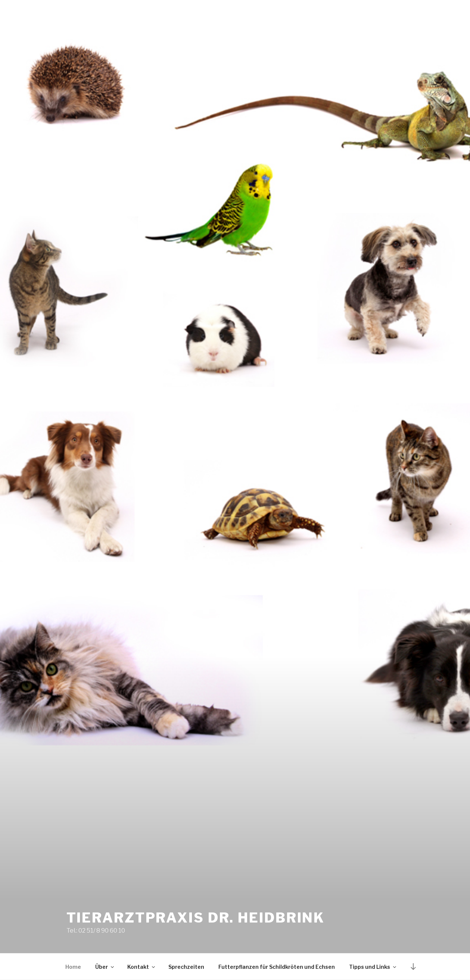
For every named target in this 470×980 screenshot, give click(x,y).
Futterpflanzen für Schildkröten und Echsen (277, 967)
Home (73, 967)
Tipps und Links (373, 967)
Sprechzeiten (186, 967)
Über (105, 967)
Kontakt (142, 967)
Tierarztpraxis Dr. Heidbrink (196, 918)
